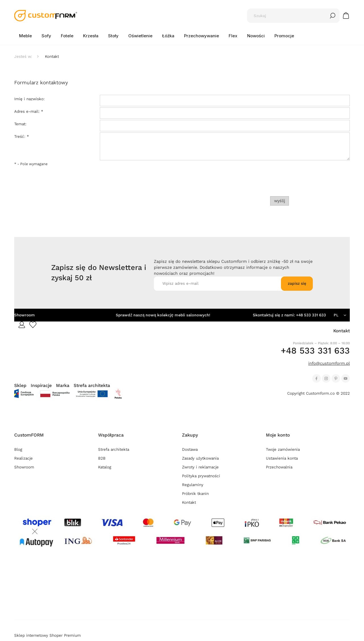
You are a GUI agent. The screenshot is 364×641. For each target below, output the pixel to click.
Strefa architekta (92, 385)
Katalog (105, 467)
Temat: (20, 124)
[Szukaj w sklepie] (288, 16)
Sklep (20, 385)
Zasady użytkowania (200, 458)
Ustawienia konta (282, 458)
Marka (63, 385)
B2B (102, 458)
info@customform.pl (329, 363)
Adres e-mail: (29, 111)
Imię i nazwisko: (29, 99)
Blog (18, 449)
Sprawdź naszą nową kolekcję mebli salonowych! (163, 315)
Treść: (22, 137)
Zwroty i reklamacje (200, 467)
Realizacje (23, 458)
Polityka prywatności (201, 476)
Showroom (24, 315)
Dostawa (190, 449)
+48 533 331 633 (311, 315)
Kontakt (189, 502)
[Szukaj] (333, 16)
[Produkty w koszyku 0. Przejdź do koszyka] (347, 16)
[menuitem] (25, 36)
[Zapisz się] (297, 284)
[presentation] (310, 183)
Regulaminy (193, 485)
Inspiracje (41, 385)
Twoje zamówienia (283, 449)
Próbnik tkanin (195, 494)
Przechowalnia (279, 467)
